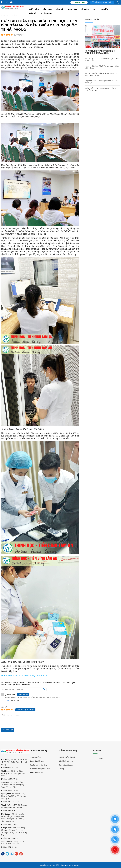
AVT (95, 9)
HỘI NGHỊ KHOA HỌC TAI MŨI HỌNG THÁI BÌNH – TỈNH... (102, 60)
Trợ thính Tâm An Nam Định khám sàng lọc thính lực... (102, 82)
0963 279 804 (13, 790)
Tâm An (100, 758)
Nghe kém (72, 9)
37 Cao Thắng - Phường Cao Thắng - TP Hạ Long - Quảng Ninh (14, 796)
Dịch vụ (60, 9)
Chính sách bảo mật (66, 765)
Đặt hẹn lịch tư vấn (102, 2)
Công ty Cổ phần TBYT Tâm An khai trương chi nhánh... (102, 67)
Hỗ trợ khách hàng (68, 751)
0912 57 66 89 (14, 802)
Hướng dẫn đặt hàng (37, 761)
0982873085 (79, 2)
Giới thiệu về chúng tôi (67, 757)
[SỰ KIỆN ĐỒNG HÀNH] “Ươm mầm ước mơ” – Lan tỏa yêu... (101, 74)
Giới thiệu (34, 9)
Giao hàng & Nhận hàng (38, 765)
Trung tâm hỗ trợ (36, 757)
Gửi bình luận (8, 730)
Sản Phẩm (47, 9)
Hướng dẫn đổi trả (36, 773)
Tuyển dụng (46, 13)
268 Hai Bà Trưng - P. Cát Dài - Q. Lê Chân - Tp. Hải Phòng (14, 762)
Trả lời (7, 701)
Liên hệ (33, 13)
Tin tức (104, 9)
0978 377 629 (13, 779)
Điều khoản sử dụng (66, 761)
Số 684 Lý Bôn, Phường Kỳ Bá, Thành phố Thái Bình (13, 773)
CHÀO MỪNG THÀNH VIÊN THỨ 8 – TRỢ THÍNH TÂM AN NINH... (101, 52)
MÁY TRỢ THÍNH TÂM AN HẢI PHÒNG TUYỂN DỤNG (101, 89)
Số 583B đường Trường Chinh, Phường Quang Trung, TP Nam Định (13, 785)
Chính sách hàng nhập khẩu (40, 769)
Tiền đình (85, 9)
